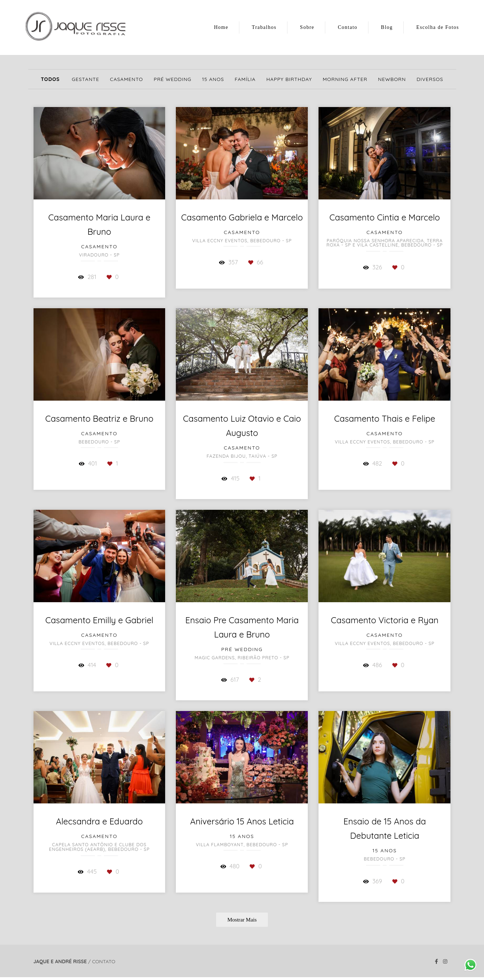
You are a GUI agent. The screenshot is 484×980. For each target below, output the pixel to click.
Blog (387, 27)
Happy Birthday (289, 79)
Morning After (345, 79)
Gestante (85, 79)
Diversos (430, 79)
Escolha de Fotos (438, 27)
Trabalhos (264, 27)
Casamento (126, 79)
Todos (50, 79)
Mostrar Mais (242, 920)
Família (245, 79)
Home (221, 27)
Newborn (392, 79)
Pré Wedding (173, 79)
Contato (348, 27)
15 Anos (213, 79)
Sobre (307, 27)
